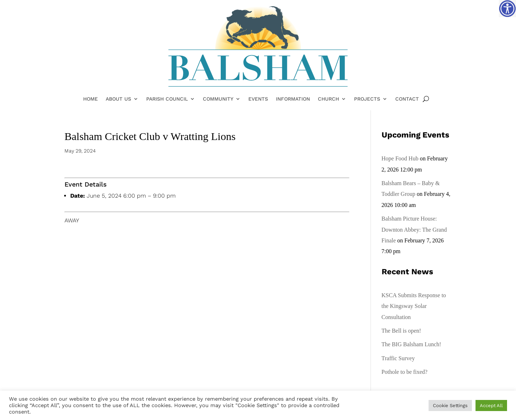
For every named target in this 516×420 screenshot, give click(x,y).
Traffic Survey (398, 358)
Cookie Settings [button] (450, 405)
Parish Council (167, 99)
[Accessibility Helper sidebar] (507, 9)
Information (293, 99)
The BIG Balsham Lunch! (412, 344)
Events (258, 99)
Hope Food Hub (400, 158)
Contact (407, 99)
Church (328, 99)
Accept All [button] (491, 405)
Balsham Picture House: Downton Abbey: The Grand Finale (414, 230)
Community (218, 99)
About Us (118, 99)
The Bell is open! (402, 331)
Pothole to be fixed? (405, 372)
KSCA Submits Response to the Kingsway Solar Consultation (414, 306)
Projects (367, 99)
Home (90, 99)
